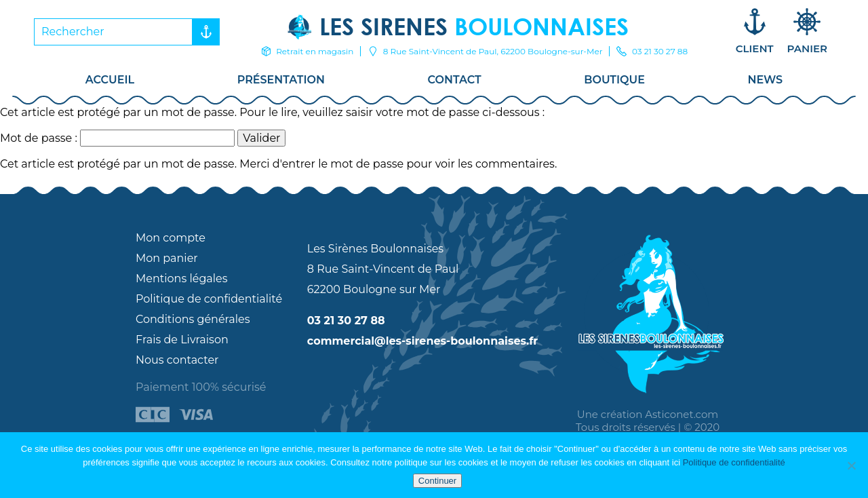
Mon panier (167, 258)
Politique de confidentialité (209, 299)
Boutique (614, 80)
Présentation (281, 80)
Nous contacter (177, 360)
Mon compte (171, 238)
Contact (455, 80)
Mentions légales (182, 279)
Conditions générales (193, 319)
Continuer (437, 481)
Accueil (110, 80)
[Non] (851, 465)
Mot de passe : (117, 138)
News (766, 80)
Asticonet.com (682, 414)
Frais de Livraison (182, 340)
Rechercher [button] (203, 32)
